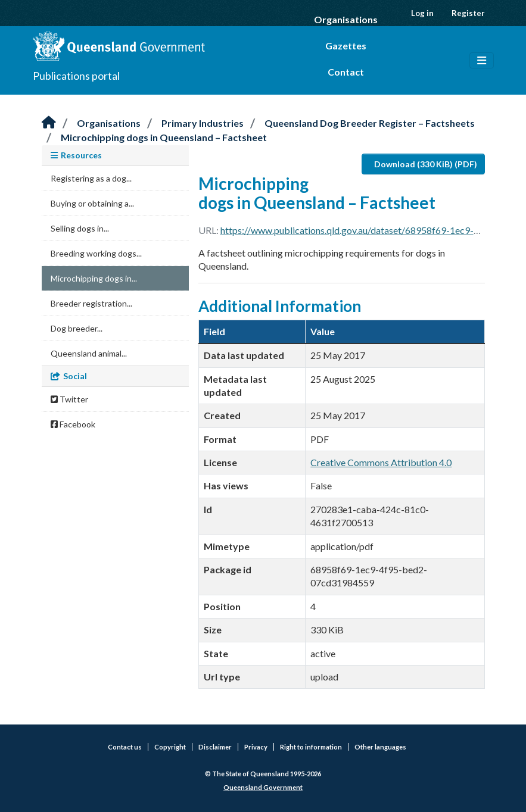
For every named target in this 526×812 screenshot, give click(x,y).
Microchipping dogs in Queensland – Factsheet (164, 137)
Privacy (256, 747)
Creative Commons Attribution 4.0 (381, 462)
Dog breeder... (77, 328)
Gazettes (346, 46)
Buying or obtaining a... (92, 203)
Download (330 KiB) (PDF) (426, 164)
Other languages (380, 747)
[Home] (49, 123)
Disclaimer (215, 747)
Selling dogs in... (80, 228)
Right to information (311, 747)
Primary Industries (203, 123)
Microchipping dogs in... (94, 278)
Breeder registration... (91, 303)
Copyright (170, 747)
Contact (346, 72)
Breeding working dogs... (96, 253)
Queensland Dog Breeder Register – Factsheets (370, 123)
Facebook (73, 424)
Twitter (69, 399)
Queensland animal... (89, 353)
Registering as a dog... (91, 178)
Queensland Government (263, 787)
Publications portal (76, 76)
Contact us (125, 747)
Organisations (346, 19)
